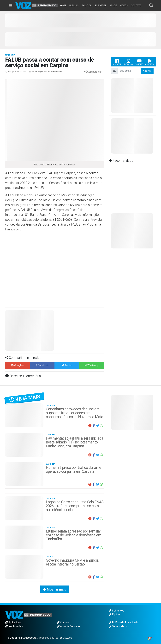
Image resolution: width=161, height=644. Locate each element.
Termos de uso (119, 626)
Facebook (117, 62)
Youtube (139, 62)
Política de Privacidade (124, 622)
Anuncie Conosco (68, 626)
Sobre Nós (116, 611)
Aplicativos (13, 622)
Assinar (147, 71)
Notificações (14, 626)
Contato (63, 622)
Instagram (128, 62)
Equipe (114, 615)
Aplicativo (150, 62)
